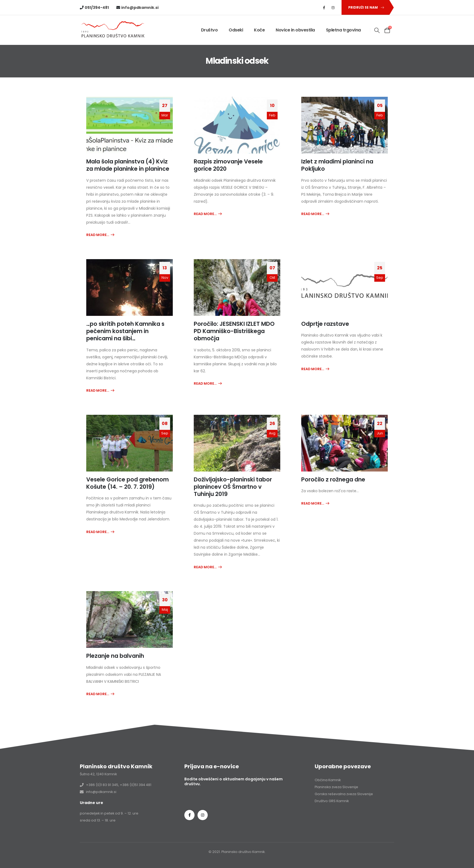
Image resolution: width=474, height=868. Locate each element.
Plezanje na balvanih (115, 656)
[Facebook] (324, 8)
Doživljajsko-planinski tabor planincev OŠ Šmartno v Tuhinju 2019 (233, 487)
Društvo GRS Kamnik (332, 801)
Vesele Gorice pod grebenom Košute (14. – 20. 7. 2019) (128, 483)
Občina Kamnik (328, 780)
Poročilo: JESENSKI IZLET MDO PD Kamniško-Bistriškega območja (234, 331)
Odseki (236, 30)
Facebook (189, 815)
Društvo (209, 30)
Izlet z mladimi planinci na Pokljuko (337, 165)
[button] (365, 7)
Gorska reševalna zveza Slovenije (344, 794)
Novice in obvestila (295, 30)
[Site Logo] (113, 30)
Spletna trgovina (343, 30)
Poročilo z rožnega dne (333, 479)
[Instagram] (333, 8)
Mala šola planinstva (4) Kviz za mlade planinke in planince (128, 165)
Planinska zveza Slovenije (336, 787)
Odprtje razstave (325, 324)
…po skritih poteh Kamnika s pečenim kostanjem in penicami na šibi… (125, 331)
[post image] (130, 125)
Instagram (203, 815)
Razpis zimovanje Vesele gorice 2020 (228, 165)
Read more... (98, 235)
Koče (259, 30)
